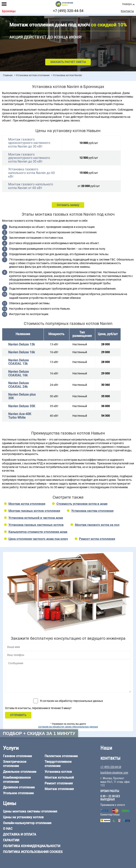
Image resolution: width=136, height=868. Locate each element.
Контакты (127, 11)
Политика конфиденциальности (32, 846)
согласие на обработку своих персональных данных (68, 727)
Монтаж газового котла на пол (97, 525)
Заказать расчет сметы (68, 62)
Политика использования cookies (33, 852)
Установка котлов (58, 772)
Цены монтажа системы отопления (30, 811)
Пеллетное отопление (61, 756)
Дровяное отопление (19, 787)
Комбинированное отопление (17, 780)
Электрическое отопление (15, 764)
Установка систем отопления (92, 511)
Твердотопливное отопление (58, 764)
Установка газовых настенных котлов (36, 525)
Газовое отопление (17, 756)
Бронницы (9, 11)
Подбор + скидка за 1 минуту (39, 733)
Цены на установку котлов (23, 817)
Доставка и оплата (20, 834)
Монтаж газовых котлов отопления (34, 511)
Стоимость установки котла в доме (82, 504)
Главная (8, 75)
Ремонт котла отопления (97, 539)
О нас (8, 829)
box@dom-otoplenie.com (114, 773)
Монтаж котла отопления (27, 504)
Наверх (127, 4)
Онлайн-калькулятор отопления (27, 823)
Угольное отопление (18, 793)
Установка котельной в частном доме (36, 518)
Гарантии (11, 840)
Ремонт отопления (59, 783)
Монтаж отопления (59, 789)
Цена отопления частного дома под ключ (38, 539)
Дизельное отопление (20, 772)
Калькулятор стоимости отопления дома (38, 532)
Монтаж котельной (59, 778)
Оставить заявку (68, 205)
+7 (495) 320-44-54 (68, 11)
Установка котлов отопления (33, 75)
